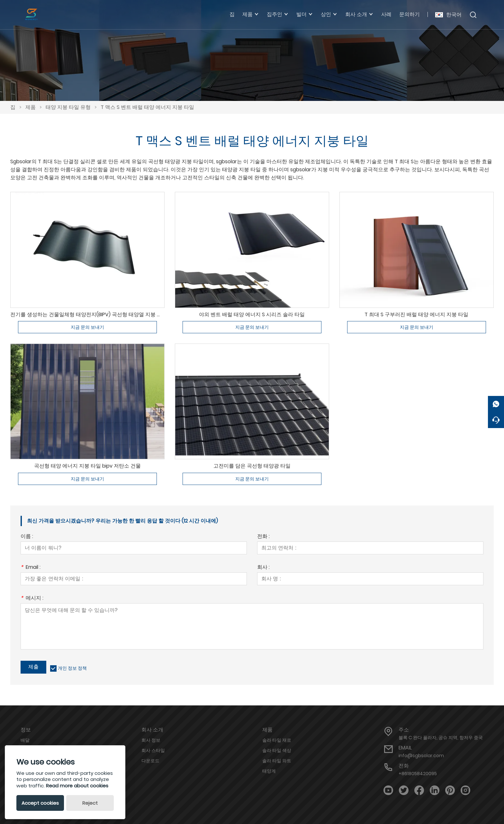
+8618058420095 (418, 774)
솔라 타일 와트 (277, 761)
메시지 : (32, 599)
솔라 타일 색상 (277, 750)
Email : (31, 568)
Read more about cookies (77, 786)
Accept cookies (40, 803)
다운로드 (150, 761)
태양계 (269, 771)
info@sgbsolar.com (421, 756)
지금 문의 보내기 (87, 327)
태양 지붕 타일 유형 (68, 107)
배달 (25, 740)
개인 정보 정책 (72, 668)
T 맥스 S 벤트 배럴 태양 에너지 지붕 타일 (147, 107)
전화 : (263, 537)
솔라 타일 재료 (277, 740)
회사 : (263, 568)
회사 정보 (151, 740)
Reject (90, 803)
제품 (31, 107)
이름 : (27, 537)
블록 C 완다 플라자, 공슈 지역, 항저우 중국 (441, 738)
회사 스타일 (153, 750)
